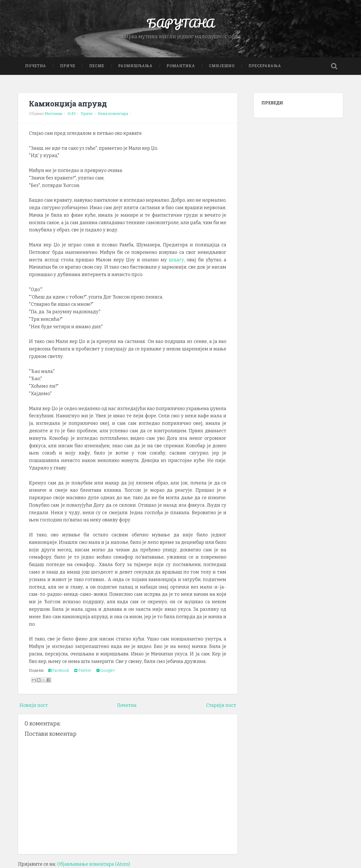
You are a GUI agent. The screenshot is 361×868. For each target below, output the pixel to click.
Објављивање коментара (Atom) (93, 864)
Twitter (83, 671)
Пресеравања (265, 66)
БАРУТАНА (180, 23)
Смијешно (222, 66)
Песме (97, 66)
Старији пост (221, 705)
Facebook (59, 671)
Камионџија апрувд (68, 104)
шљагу (176, 260)
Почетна (36, 66)
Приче (68, 66)
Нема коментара (113, 114)
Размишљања (135, 66)
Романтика (181, 66)
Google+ (106, 671)
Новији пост (34, 705)
